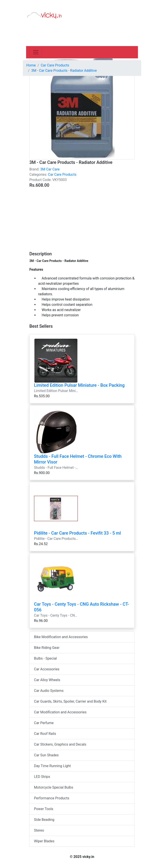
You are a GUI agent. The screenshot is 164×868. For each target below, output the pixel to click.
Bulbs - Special (45, 658)
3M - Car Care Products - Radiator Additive (64, 71)
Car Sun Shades (46, 755)
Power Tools (44, 809)
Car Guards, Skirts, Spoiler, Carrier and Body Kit (70, 701)
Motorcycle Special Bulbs (54, 787)
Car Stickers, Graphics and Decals (60, 744)
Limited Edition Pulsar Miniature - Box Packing (79, 385)
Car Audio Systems (49, 691)
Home (31, 65)
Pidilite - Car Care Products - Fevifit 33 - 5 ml (77, 533)
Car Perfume (44, 723)
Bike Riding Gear (47, 648)
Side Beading (44, 820)
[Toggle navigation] (36, 52)
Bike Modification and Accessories (61, 637)
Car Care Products (62, 174)
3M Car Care (50, 169)
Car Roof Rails (45, 734)
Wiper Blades (44, 841)
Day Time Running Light (52, 766)
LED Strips (42, 777)
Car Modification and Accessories (60, 712)
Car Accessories (47, 669)
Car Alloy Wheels (47, 680)
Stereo (39, 830)
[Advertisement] (82, 217)
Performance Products (52, 798)
